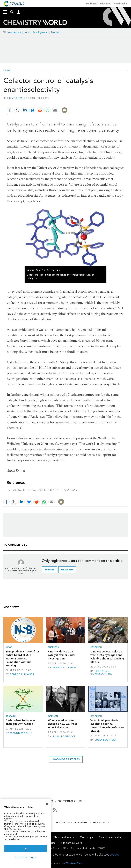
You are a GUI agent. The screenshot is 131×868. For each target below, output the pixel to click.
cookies (114, 855)
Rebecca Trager (22, 674)
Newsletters (14, 32)
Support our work (71, 843)
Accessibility (81, 822)
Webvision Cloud (74, 863)
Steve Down (16, 98)
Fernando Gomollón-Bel (101, 672)
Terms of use (62, 822)
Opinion (53, 716)
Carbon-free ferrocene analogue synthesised (20, 722)
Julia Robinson (64, 736)
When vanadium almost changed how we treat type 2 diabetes (63, 724)
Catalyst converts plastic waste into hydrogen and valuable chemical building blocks (107, 657)
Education (106, 4)
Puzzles (55, 32)
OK (26, 849)
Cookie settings (26, 858)
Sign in (49, 570)
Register (67, 570)
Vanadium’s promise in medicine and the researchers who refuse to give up (107, 726)
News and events (64, 837)
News (7, 71)
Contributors (66, 801)
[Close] (47, 804)
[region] (26, 833)
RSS (81, 801)
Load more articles (66, 759)
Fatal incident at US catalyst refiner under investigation (62, 655)
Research (96, 647)
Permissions (100, 822)
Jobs (27, 32)
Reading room (40, 32)
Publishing (92, 4)
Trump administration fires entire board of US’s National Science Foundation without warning (23, 658)
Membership (121, 4)
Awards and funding (111, 837)
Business (53, 647)
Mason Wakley (21, 733)
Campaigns (87, 837)
